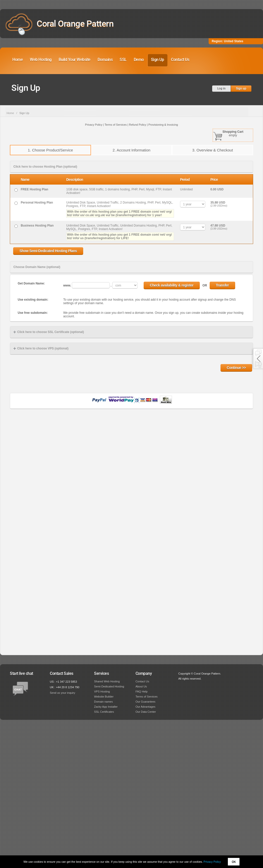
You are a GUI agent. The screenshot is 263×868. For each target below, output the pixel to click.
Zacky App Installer (106, 707)
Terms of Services (147, 697)
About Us (141, 686)
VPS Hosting (102, 692)
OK (234, 862)
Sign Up (158, 60)
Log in (221, 88)
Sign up (241, 88)
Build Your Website (75, 60)
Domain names (103, 702)
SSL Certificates (104, 712)
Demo (139, 60)
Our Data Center (146, 712)
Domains (105, 60)
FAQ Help (142, 692)
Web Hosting (41, 60)
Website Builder (104, 697)
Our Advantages (146, 707)
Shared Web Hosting (107, 681)
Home (18, 60)
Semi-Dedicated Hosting (109, 686)
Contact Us (180, 60)
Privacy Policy (212, 862)
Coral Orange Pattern (75, 24)
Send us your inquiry (62, 693)
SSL (123, 60)
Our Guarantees (146, 702)
